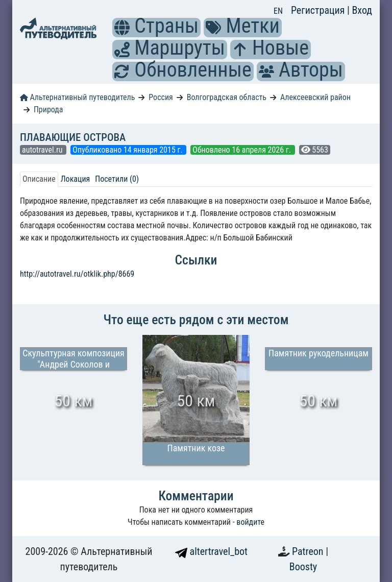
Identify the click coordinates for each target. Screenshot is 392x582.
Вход (362, 10)
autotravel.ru (43, 150)
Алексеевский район (315, 97)
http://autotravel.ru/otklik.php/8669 (77, 274)
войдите (250, 522)
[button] (122, 28)
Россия (161, 97)
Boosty (303, 567)
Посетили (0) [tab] (117, 179)
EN (278, 11)
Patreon (309, 551)
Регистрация (319, 10)
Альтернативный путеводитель (77, 97)
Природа (48, 110)
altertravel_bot (211, 551)
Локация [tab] (76, 179)
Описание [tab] (39, 179)
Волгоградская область (227, 97)
